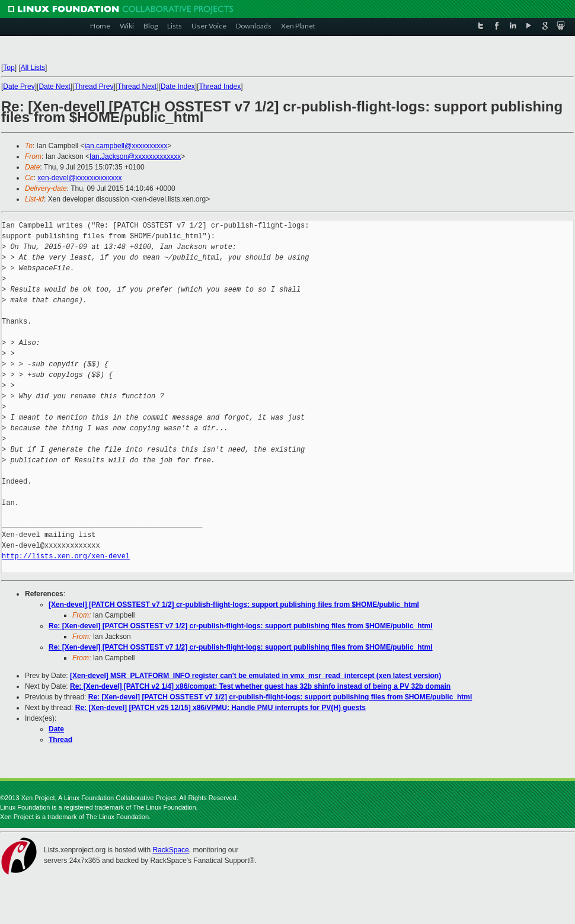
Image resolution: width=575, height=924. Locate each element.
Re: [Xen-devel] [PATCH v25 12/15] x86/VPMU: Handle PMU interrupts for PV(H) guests (221, 708)
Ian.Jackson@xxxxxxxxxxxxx (135, 156)
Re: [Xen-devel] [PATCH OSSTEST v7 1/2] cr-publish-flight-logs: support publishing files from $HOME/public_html (241, 626)
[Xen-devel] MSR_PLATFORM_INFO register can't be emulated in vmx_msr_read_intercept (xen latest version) (255, 676)
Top (9, 68)
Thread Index (220, 87)
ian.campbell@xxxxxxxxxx (126, 146)
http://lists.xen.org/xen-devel (66, 556)
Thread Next (137, 87)
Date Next (54, 87)
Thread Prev (94, 87)
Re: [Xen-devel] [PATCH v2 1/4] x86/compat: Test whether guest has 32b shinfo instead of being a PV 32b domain (260, 686)
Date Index (178, 87)
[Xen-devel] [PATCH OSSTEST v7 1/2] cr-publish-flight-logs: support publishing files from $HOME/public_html (234, 605)
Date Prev (19, 87)
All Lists (33, 68)
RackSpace (170, 850)
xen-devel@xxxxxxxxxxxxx (79, 178)
